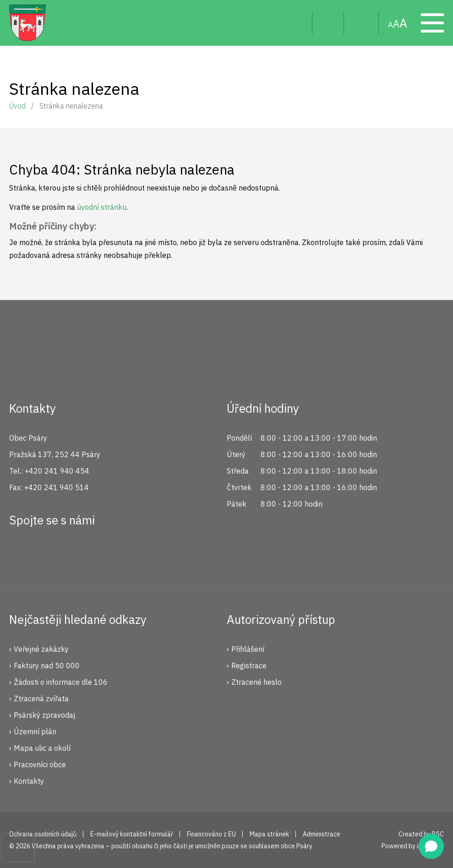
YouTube (82, 553)
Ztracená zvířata (41, 699)
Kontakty (29, 781)
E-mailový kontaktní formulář (132, 834)
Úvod (17, 106)
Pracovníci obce (40, 764)
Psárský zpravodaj (44, 715)
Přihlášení (248, 649)
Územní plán (35, 732)
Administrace (322, 834)
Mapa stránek (361, 23)
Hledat (298, 23)
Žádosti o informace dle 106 (61, 682)
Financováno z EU (211, 834)
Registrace (249, 666)
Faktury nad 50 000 (47, 666)
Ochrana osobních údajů (43, 834)
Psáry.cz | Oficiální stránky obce (27, 23)
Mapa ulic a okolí (42, 748)
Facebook (21, 553)
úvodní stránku (102, 207)
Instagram (52, 553)
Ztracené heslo (257, 682)
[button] (431, 846)
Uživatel (328, 23)
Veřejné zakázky (41, 649)
